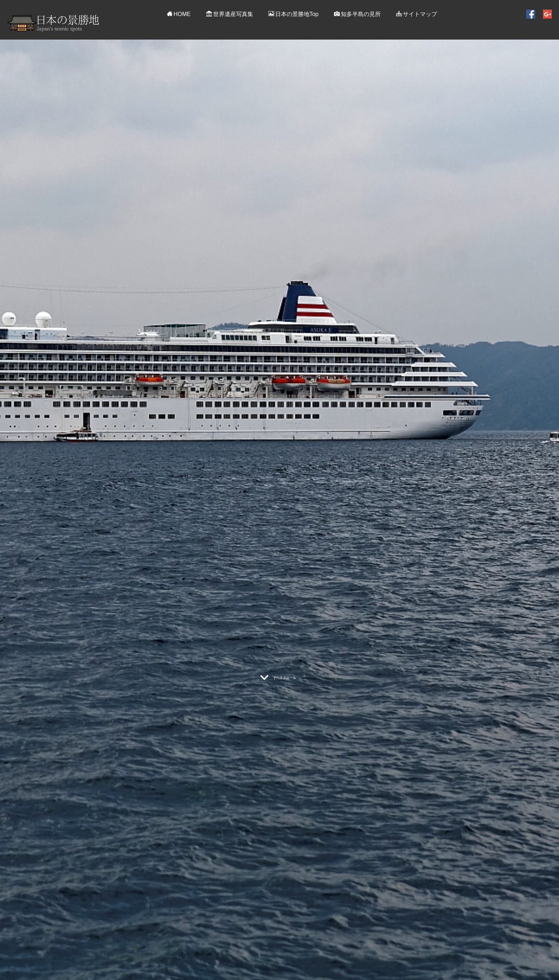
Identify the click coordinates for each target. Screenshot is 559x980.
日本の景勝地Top (294, 14)
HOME (179, 14)
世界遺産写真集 (230, 14)
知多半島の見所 (357, 14)
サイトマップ (417, 14)
